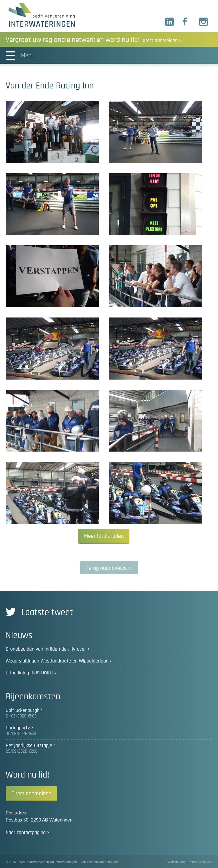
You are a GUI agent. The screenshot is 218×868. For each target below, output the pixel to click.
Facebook (187, 22)
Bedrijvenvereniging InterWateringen (42, 15)
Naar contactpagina (26, 833)
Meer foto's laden (104, 536)
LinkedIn (170, 22)
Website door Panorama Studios (190, 862)
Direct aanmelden (31, 793)
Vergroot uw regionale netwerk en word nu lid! (93, 40)
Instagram (204, 22)
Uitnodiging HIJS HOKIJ (30, 673)
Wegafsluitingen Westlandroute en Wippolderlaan (57, 661)
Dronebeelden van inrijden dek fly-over (46, 649)
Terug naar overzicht (109, 568)
